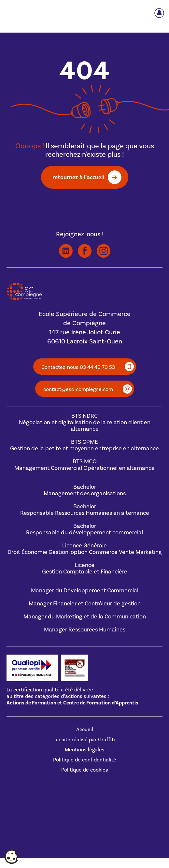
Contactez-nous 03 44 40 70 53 (78, 367)
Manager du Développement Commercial (85, 591)
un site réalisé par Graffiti (85, 740)
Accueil (85, 730)
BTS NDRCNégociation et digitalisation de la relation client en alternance (85, 422)
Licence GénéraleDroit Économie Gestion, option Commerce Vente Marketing (85, 549)
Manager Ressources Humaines (85, 630)
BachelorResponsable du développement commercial (84, 529)
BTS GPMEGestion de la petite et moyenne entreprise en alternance (84, 445)
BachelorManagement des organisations (85, 490)
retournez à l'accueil (78, 177)
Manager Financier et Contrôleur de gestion (85, 604)
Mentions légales (85, 750)
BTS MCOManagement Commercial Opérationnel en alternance (84, 465)
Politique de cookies (85, 770)
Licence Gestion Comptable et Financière (85, 568)
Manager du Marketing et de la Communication (85, 617)
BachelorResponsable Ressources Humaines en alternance (85, 510)
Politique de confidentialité (85, 760)
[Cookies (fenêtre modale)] (11, 857)
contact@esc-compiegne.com (78, 389)
